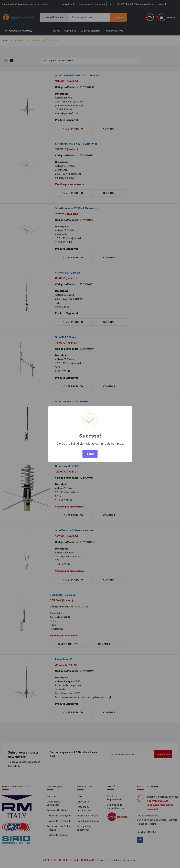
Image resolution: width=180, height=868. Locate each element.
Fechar (90, 454)
